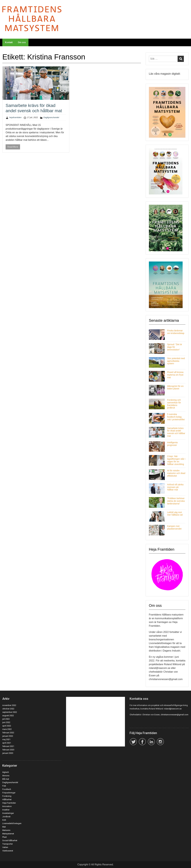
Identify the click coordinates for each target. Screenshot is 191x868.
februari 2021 (8, 746)
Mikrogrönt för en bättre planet (175, 387)
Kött (4, 820)
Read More (13, 147)
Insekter (6, 810)
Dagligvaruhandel (51, 117)
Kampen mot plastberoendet (174, 527)
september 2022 (10, 712)
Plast (5, 837)
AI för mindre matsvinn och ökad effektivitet (176, 473)
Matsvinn (6, 830)
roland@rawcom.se (173, 709)
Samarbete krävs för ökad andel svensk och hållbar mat (176, 432)
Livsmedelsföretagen (12, 823)
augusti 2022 (8, 716)
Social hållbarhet (10, 840)
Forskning (7, 796)
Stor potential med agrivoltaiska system (176, 361)
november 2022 (9, 705)
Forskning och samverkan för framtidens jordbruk (174, 404)
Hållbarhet (7, 799)
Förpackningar (9, 793)
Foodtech (7, 789)
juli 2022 (6, 719)
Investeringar (8, 813)
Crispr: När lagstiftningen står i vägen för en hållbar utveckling (176, 460)
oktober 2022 (8, 709)
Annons (6, 776)
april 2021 (7, 743)
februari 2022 (8, 733)
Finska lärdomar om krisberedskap (176, 332)
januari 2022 (8, 736)
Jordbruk (6, 817)
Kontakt (9, 42)
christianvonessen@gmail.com (175, 715)
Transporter (8, 844)
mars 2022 (7, 729)
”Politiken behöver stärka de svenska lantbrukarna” (176, 501)
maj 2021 (6, 739)
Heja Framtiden (9, 803)
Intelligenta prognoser (172, 444)
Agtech (6, 772)
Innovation (7, 806)
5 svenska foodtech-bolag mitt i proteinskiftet (176, 417)
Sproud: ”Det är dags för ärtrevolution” (175, 347)
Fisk (4, 786)
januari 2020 (8, 753)
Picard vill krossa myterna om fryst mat (175, 375)
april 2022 (7, 726)
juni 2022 (6, 722)
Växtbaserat (8, 851)
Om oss (22, 42)
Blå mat (6, 779)
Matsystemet (8, 834)
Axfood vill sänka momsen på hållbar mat (175, 487)
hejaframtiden (15, 117)
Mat (4, 827)
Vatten (5, 847)
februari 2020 (8, 750)
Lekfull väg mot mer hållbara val (175, 514)
